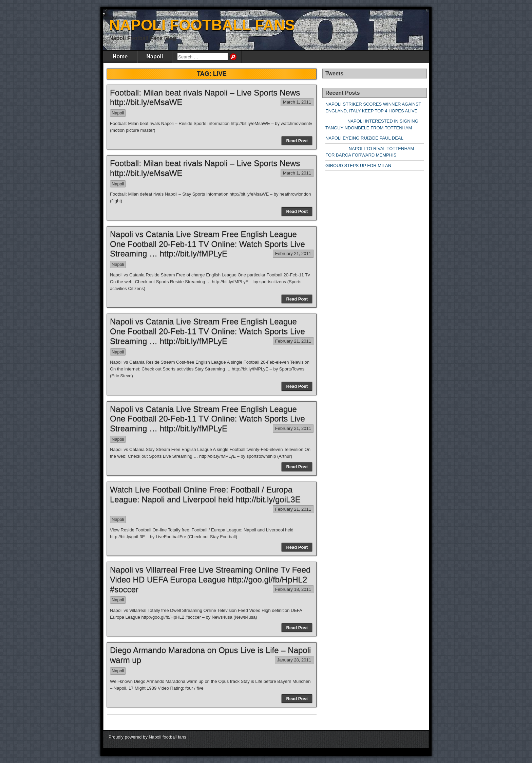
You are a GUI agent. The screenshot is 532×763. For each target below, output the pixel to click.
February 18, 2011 (293, 589)
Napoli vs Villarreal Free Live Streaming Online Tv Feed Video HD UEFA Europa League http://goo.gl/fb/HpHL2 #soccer (210, 579)
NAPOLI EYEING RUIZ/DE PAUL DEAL (364, 138)
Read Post (297, 141)
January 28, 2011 (294, 660)
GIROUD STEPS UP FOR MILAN (358, 166)
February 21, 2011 (293, 253)
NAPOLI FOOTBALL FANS (202, 25)
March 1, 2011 (297, 102)
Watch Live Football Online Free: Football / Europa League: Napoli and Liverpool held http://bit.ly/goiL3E (205, 494)
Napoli (155, 57)
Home (120, 57)
